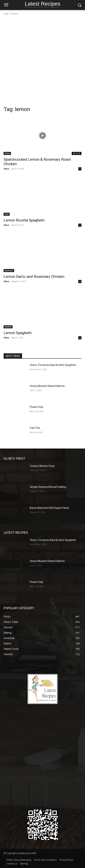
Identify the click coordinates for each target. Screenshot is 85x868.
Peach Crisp (36, 407)
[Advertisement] (42, 62)
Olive (6, 169)
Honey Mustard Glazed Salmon (47, 386)
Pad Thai (35, 428)
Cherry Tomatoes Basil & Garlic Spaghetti (53, 365)
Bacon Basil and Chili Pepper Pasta (49, 508)
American (9, 270)
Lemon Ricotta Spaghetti (24, 220)
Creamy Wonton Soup (42, 466)
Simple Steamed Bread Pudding (48, 487)
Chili (7, 214)
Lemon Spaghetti (18, 333)
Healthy (8, 327)
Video (7, 153)
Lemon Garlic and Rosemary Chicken (34, 277)
